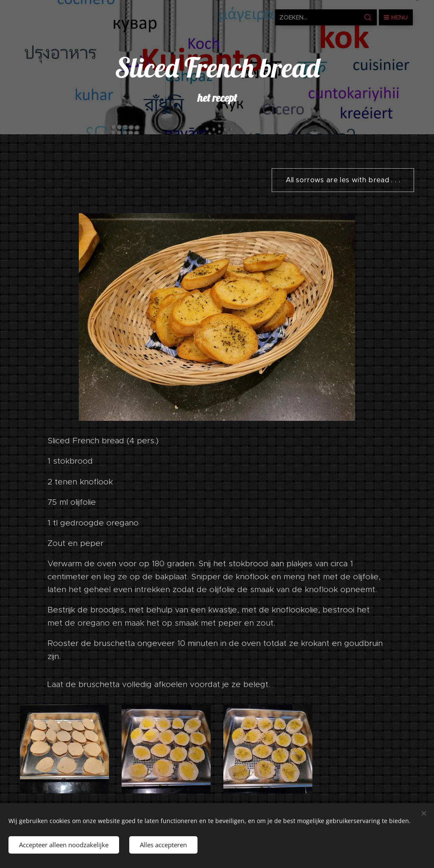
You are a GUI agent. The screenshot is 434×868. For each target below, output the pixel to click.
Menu (396, 17)
